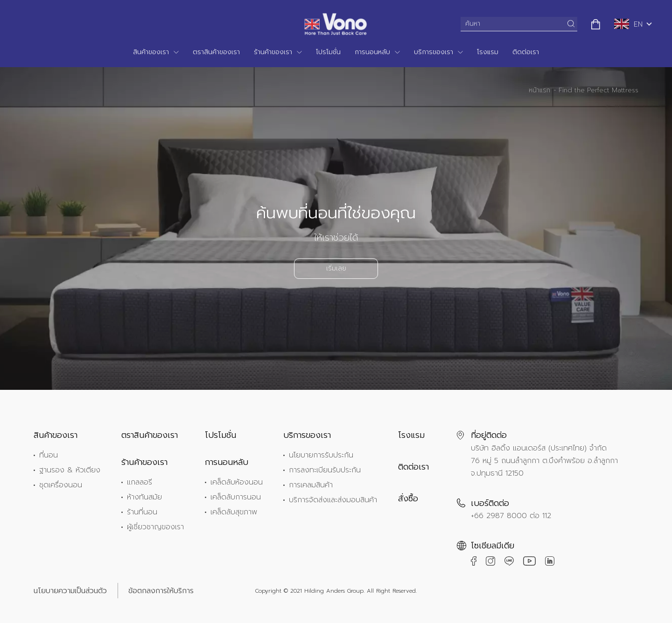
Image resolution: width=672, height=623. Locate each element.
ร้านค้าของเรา (273, 51)
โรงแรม (488, 51)
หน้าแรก (539, 91)
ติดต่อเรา (526, 51)
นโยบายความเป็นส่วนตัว (70, 591)
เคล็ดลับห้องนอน (237, 482)
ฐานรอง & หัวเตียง (70, 470)
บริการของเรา (434, 51)
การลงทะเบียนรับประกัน (325, 470)
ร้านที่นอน (142, 512)
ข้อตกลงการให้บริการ (161, 591)
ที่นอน (49, 455)
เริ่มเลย (336, 269)
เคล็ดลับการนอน (236, 497)
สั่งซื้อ (408, 498)
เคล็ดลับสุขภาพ (234, 512)
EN (628, 23)
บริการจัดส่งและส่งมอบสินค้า (333, 500)
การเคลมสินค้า (311, 485)
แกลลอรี (140, 482)
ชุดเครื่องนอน (61, 485)
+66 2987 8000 (499, 516)
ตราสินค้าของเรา (216, 51)
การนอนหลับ (372, 51)
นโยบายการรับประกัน (321, 455)
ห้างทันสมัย (144, 497)
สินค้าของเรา (151, 51)
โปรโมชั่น (328, 51)
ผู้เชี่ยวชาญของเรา (155, 527)
